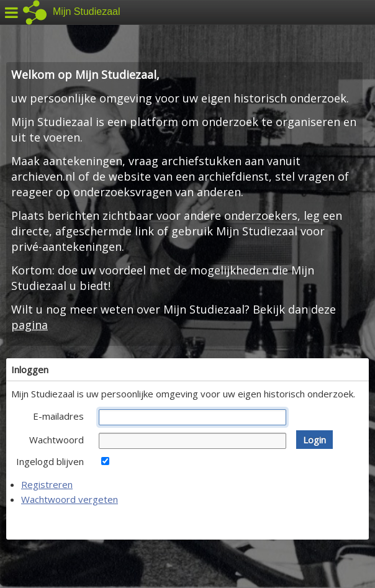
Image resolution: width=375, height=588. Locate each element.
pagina (29, 325)
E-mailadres (58, 416)
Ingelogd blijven (50, 461)
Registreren (47, 484)
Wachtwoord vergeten (70, 499)
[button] (314, 440)
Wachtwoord (56, 440)
